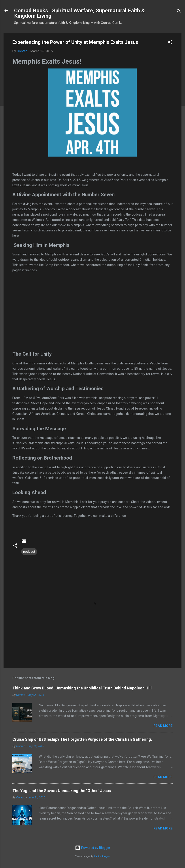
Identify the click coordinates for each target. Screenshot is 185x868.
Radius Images (102, 856)
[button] (170, 43)
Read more (163, 726)
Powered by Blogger (93, 848)
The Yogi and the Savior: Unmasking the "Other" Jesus (62, 791)
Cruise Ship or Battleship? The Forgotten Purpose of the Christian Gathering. (82, 739)
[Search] (179, 12)
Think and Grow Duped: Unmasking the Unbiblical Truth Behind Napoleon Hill (82, 688)
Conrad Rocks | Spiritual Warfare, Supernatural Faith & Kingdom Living (79, 13)
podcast (29, 552)
